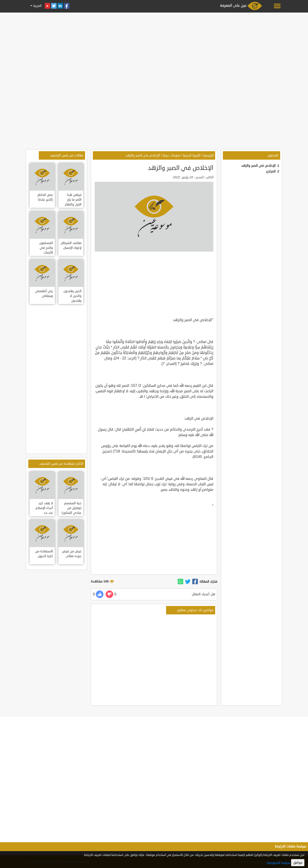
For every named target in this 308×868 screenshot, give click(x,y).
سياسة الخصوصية (279, 863)
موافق (298, 863)
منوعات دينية (171, 155)
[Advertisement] (154, 46)
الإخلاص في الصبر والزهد (258, 166)
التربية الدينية (192, 155)
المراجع (271, 171)
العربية (37, 6)
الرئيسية (208, 155)
